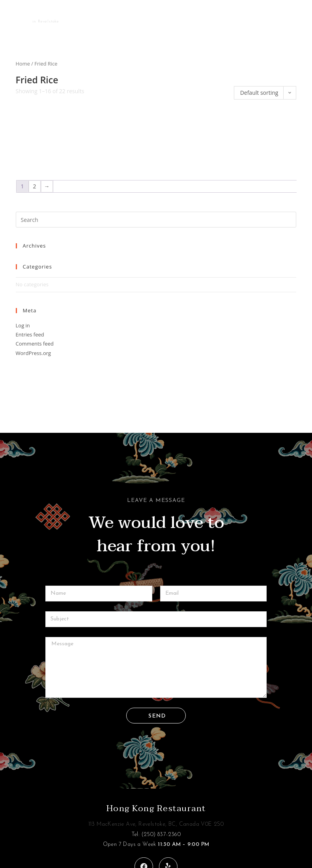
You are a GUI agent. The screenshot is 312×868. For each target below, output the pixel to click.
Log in (23, 325)
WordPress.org (34, 353)
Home (23, 64)
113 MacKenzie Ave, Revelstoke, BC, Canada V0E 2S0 (156, 824)
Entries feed (30, 334)
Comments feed (35, 344)
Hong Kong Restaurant (156, 808)
